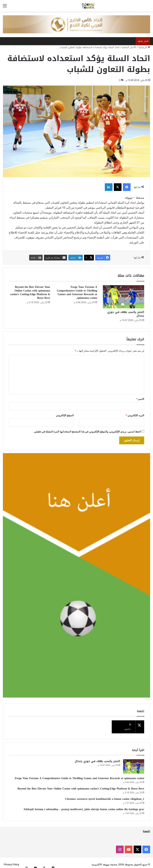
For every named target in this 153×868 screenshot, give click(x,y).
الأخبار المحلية (129, 47)
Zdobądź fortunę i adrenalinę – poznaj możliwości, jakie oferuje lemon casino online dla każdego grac (84, 806)
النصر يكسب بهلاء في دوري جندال (126, 314)
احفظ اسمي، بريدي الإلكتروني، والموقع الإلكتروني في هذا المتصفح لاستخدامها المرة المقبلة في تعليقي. (87, 432)
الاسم (140, 399)
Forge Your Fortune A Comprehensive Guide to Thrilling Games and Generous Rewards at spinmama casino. (77, 292)
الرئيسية (144, 47)
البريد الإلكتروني (135, 415)
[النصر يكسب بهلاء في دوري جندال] (124, 297)
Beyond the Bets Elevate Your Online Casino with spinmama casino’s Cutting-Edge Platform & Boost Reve (30, 292)
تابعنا (146, 828)
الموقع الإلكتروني (65, 415)
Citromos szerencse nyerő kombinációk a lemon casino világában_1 (105, 796)
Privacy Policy (12, 861)
